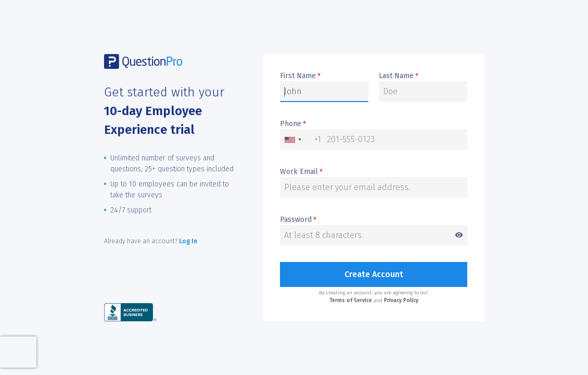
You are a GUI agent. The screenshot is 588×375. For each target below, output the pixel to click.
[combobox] (301, 140)
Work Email (301, 172)
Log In (188, 241)
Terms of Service (351, 301)
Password (374, 220)
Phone (293, 124)
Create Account (374, 274)
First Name (300, 76)
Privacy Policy (401, 301)
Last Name (399, 76)
